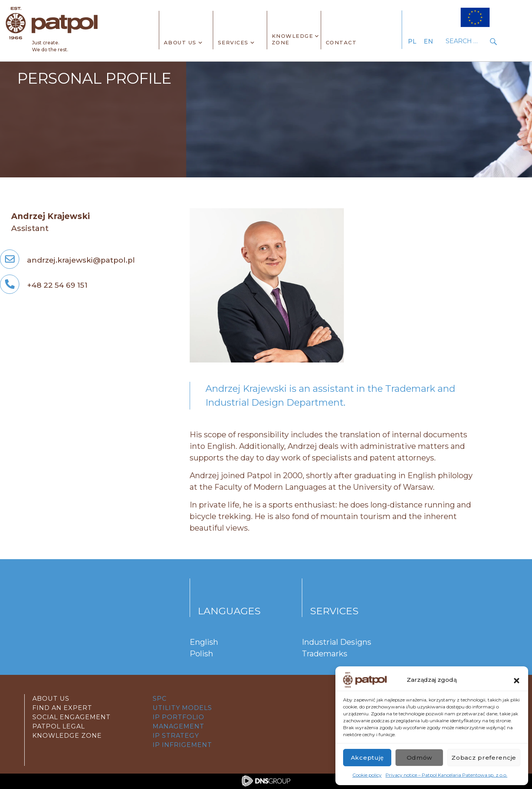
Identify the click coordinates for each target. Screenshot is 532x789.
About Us (180, 42)
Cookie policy (367, 775)
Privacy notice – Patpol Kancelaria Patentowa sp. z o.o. (446, 775)
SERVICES (233, 42)
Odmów (420, 758)
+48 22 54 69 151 (44, 285)
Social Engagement (72, 717)
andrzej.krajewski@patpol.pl (67, 260)
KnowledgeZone (293, 39)
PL (412, 41)
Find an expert (62, 708)
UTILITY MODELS (182, 708)
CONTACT (341, 42)
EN (428, 41)
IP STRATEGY (176, 736)
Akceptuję (367, 758)
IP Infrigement (182, 745)
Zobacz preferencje (484, 758)
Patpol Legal (59, 726)
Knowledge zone (67, 736)
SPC (160, 699)
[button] (517, 680)
